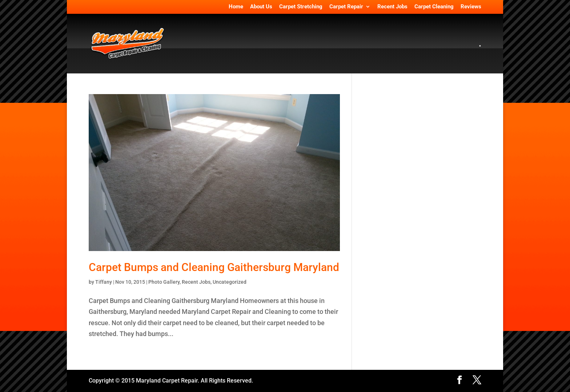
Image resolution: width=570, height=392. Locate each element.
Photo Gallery (164, 282)
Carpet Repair (346, 7)
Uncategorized (230, 282)
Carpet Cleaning (434, 7)
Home (236, 7)
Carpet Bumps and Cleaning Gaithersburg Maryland (214, 267)
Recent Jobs (392, 7)
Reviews (471, 7)
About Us (261, 7)
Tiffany (104, 282)
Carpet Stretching (301, 7)
